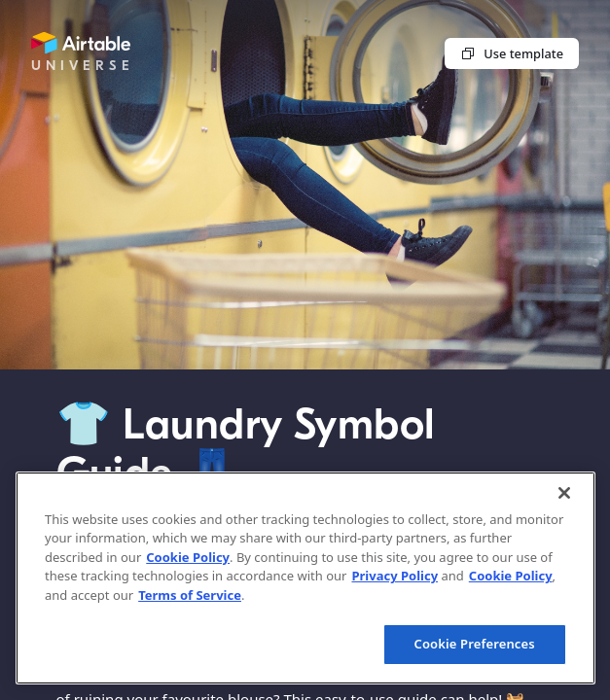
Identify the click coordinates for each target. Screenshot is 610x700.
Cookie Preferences (475, 644)
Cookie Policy (188, 557)
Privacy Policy (395, 576)
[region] (305, 578)
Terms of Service (190, 595)
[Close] (564, 493)
